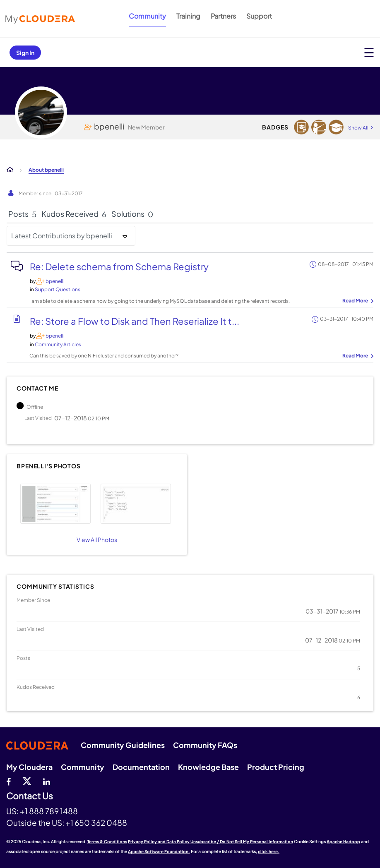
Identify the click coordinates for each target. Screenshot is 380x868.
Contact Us (30, 796)
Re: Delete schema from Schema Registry (119, 266)
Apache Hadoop (343, 842)
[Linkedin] (47, 781)
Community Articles (58, 344)
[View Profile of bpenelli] (55, 281)
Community (147, 16)
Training (188, 16)
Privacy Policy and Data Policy (159, 842)
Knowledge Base (208, 767)
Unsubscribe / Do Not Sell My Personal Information (242, 842)
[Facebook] (8, 781)
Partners (223, 16)
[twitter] (27, 781)
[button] (55, 504)
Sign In (25, 53)
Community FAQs (205, 745)
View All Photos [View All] (97, 540)
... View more (357, 301)
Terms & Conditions (107, 842)
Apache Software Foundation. (159, 851)
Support (259, 16)
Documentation (141, 767)
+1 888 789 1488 (49, 811)
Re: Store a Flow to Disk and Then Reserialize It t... (135, 321)
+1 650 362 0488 (96, 822)
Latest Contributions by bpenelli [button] (62, 236)
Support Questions (58, 289)
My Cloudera (29, 767)
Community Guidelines (123, 745)
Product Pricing (276, 767)
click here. (269, 851)
